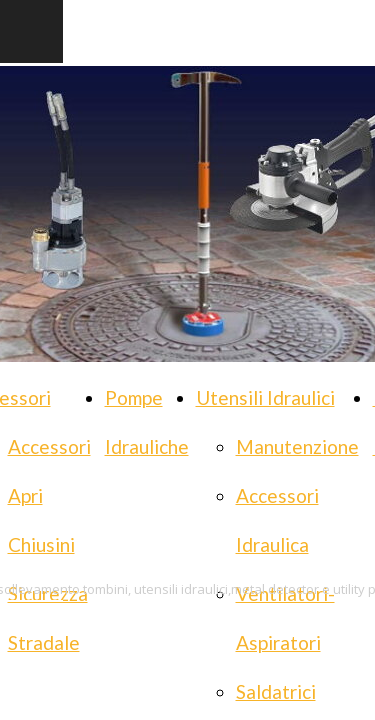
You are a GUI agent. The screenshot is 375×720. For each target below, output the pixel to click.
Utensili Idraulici (265, 397)
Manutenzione (297, 446)
